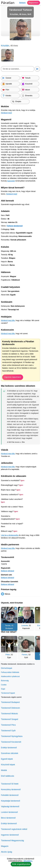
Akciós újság (7, 852)
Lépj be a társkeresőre (10, 535)
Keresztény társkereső (11, 789)
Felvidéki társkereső (10, 795)
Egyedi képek (7, 759)
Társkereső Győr (8, 731)
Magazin (5, 846)
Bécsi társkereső (8, 818)
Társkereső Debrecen (10, 708)
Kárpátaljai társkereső (10, 801)
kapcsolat (11, 181)
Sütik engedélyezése (21, 864)
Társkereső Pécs (8, 725)
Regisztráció (34, 3)
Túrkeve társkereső (15, 226)
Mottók (4, 770)
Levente (25, 626)
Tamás (8, 626)
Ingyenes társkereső (10, 835)
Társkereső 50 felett (10, 784)
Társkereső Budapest (10, 702)
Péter (8, 655)
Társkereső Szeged (10, 719)
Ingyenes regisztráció (13, 377)
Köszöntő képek (8, 765)
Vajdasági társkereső (10, 806)
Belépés (22, 3)
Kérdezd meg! (6, 113)
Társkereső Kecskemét (11, 742)
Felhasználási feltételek (10, 672)
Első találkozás (8, 776)
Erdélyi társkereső (9, 748)
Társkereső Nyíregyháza (12, 736)
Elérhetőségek (7, 668)
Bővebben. (28, 861)
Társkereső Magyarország (12, 841)
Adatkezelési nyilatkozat (10, 676)
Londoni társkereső (9, 812)
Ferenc (25, 655)
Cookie (4, 685)
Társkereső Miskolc (9, 714)
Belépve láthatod (7, 571)
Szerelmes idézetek (10, 753)
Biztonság (5, 681)
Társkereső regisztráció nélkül (14, 829)
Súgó (3, 689)
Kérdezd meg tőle (8, 320)
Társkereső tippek (8, 693)
